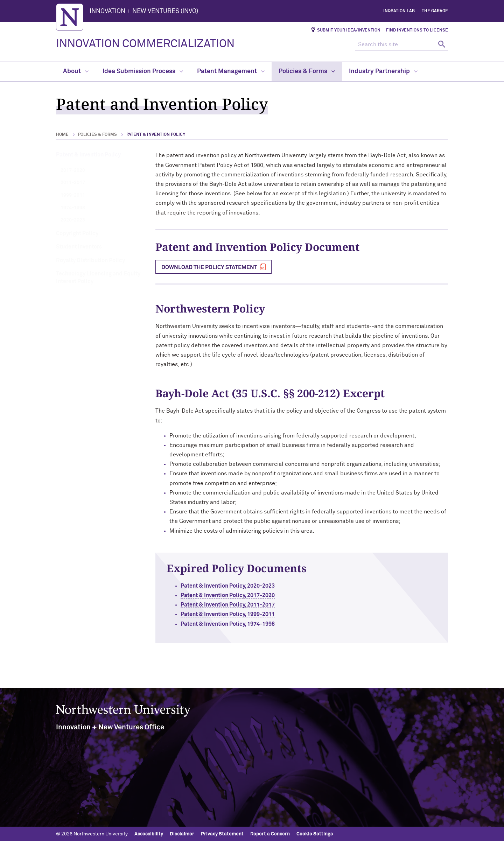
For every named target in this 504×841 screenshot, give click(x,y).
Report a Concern (270, 833)
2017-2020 (73, 170)
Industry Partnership (383, 71)
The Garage (435, 11)
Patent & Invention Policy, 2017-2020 (249, 595)
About (76, 71)
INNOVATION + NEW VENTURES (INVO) (144, 11)
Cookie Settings (315, 833)
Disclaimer (182, 833)
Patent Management (231, 71)
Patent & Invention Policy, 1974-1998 (249, 624)
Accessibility (149, 833)
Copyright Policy (77, 233)
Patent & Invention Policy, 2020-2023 (249, 586)
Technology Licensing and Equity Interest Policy (98, 278)
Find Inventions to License (417, 30)
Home (62, 135)
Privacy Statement (222, 833)
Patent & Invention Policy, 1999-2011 (249, 614)
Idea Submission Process (143, 71)
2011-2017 (73, 183)
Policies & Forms (307, 71)
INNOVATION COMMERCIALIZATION (145, 44)
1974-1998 (73, 208)
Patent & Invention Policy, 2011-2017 (249, 605)
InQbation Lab (399, 11)
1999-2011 (73, 195)
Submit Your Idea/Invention (349, 30)
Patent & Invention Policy (88, 155)
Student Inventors (79, 247)
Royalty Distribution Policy (90, 260)
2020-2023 (73, 220)
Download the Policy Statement (209, 267)
